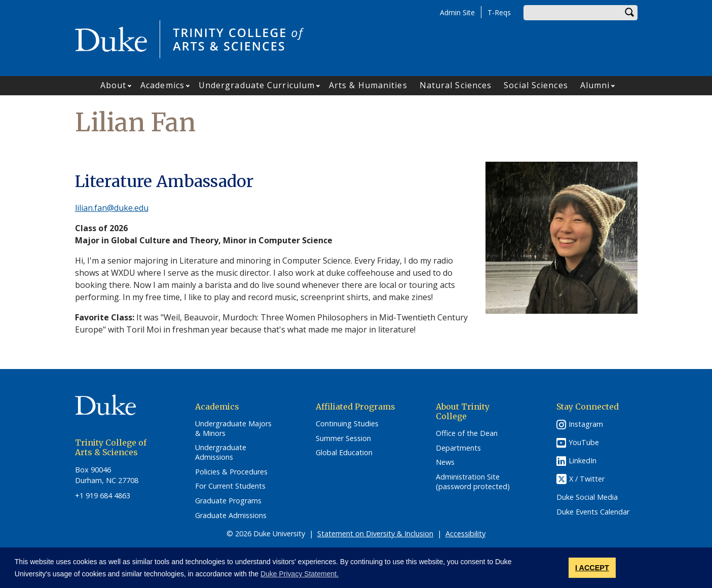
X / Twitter (587, 479)
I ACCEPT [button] (592, 568)
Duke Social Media (587, 497)
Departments (458, 448)
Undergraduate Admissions (221, 452)
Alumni (595, 85)
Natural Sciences (456, 85)
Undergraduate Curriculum (257, 85)
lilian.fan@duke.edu (112, 208)
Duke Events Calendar (593, 512)
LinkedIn (583, 461)
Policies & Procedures (231, 472)
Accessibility (465, 534)
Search (630, 13)
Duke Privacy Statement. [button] (299, 574)
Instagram (586, 424)
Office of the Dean (467, 433)
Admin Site (457, 12)
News (445, 462)
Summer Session (343, 438)
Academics (162, 85)
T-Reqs (499, 12)
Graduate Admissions (231, 516)
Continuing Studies (347, 424)
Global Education (344, 453)
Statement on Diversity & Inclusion (375, 534)
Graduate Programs (228, 501)
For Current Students (230, 486)
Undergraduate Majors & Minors (233, 429)
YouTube (584, 442)
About (114, 85)
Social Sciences (536, 85)
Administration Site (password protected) (473, 482)
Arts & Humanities (368, 85)
